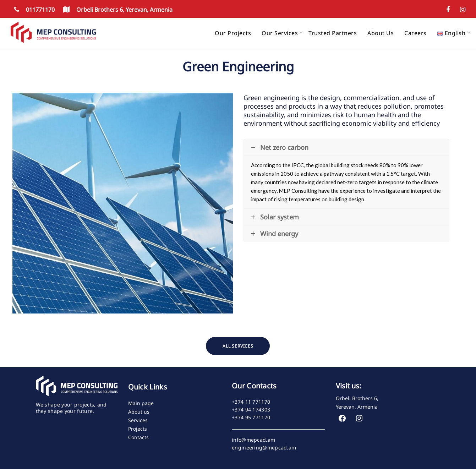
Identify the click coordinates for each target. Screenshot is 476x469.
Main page (141, 403)
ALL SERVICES (238, 346)
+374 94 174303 (251, 410)
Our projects (233, 33)
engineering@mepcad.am (264, 448)
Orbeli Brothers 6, (357, 398)
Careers (415, 33)
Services (138, 420)
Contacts (138, 437)
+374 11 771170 (251, 402)
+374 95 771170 (251, 418)
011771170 (33, 10)
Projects (138, 429)
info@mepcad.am (253, 440)
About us (381, 33)
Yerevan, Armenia (357, 407)
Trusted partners (333, 33)
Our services (280, 33)
